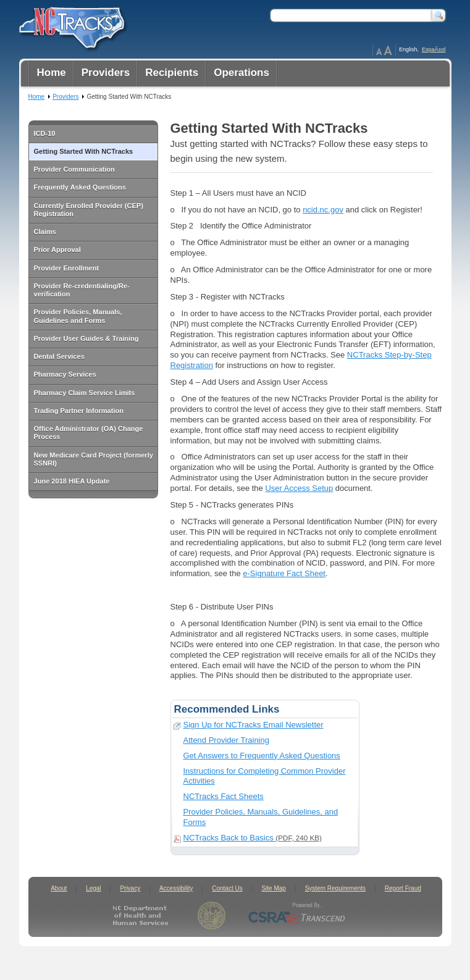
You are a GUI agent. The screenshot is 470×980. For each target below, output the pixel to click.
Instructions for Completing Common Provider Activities (265, 776)
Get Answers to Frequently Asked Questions (262, 756)
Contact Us (227, 888)
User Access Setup (299, 488)
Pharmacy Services (65, 374)
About (59, 888)
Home (37, 97)
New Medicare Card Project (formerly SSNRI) (94, 459)
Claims (45, 232)
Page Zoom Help (384, 51)
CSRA (297, 915)
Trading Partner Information (79, 411)
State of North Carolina (212, 915)
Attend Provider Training (226, 740)
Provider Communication (74, 169)
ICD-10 (45, 133)
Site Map (273, 888)
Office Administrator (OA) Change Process (89, 433)
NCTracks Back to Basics (253, 838)
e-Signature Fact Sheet (284, 573)
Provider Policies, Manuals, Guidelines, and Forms (261, 817)
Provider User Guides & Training (86, 338)
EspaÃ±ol (434, 49)
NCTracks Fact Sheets (224, 796)
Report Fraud (403, 888)
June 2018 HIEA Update (72, 481)
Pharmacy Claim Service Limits (85, 393)
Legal (93, 888)
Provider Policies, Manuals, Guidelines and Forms (78, 316)
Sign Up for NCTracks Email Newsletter (254, 725)
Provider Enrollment (67, 268)
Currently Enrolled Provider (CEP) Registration (89, 210)
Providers (65, 97)
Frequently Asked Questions (80, 187)
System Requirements (335, 888)
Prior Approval (57, 249)
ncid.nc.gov (323, 210)
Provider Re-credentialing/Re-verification (82, 290)
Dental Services (59, 356)
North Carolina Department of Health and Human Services (143, 915)
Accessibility (176, 888)
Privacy (130, 888)
